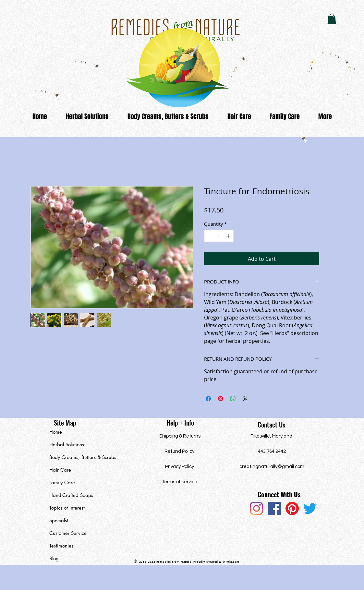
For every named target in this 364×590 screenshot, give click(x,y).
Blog (54, 558)
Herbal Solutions (67, 445)
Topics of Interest (67, 508)
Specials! (59, 520)
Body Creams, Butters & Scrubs (79, 457)
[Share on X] (245, 399)
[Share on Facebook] (208, 399)
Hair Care (60, 470)
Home (56, 432)
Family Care (62, 482)
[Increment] (229, 236)
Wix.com (233, 562)
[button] (332, 19)
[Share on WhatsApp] (233, 399)
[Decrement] (209, 236)
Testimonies (61, 546)
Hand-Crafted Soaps (71, 495)
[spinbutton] (219, 236)
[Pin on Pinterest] (221, 399)
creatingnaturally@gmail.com (272, 467)
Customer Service (68, 533)
